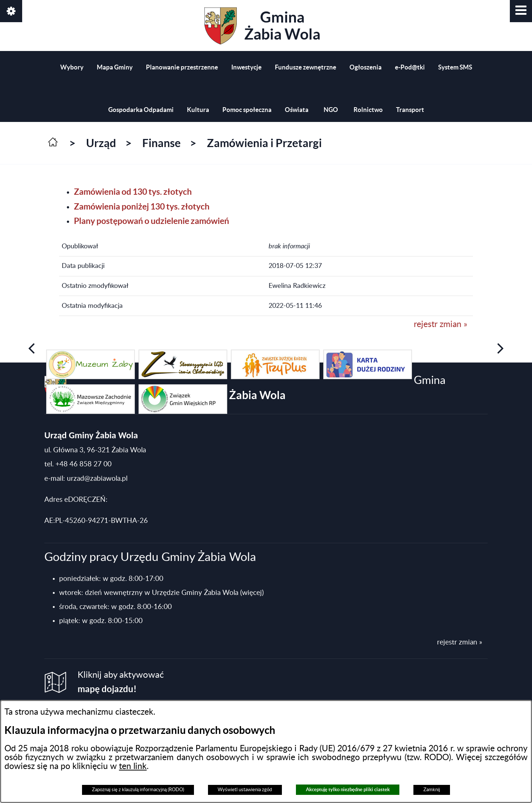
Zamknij (432, 790)
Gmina (262, 26)
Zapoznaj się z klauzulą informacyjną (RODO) (138, 790)
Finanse (161, 143)
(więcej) (252, 593)
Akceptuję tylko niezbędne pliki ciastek (348, 790)
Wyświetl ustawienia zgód (245, 790)
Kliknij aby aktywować (121, 682)
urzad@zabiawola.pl (97, 479)
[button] (521, 11)
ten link (133, 766)
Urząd (101, 143)
